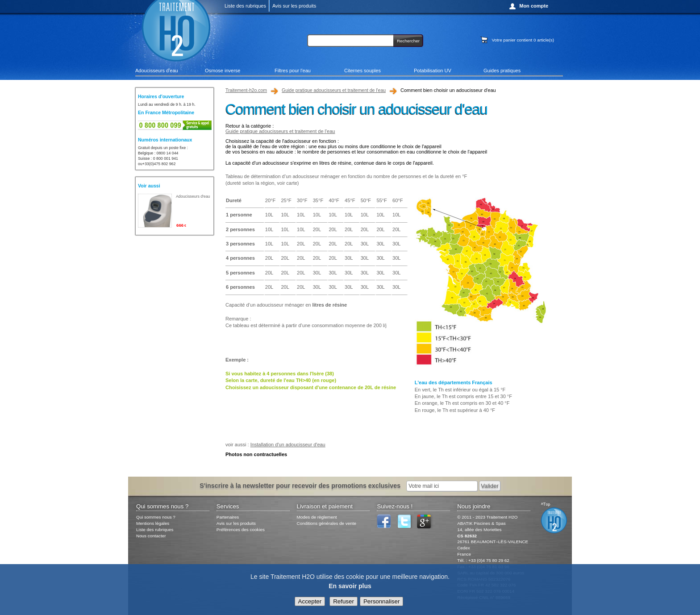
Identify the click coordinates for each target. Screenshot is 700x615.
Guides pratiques (502, 71)
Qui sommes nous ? (156, 517)
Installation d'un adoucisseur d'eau (288, 445)
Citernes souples (362, 71)
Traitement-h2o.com (246, 90)
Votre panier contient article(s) (523, 40)
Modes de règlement (317, 517)
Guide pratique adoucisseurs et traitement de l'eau (334, 90)
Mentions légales (153, 523)
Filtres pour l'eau (293, 71)
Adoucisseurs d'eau (157, 71)
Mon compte (534, 6)
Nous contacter (151, 536)
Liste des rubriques (245, 6)
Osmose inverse (223, 71)
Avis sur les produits (294, 6)
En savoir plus (350, 586)
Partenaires (228, 517)
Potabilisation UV (433, 71)
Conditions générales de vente (327, 523)
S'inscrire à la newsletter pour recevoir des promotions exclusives (300, 486)
